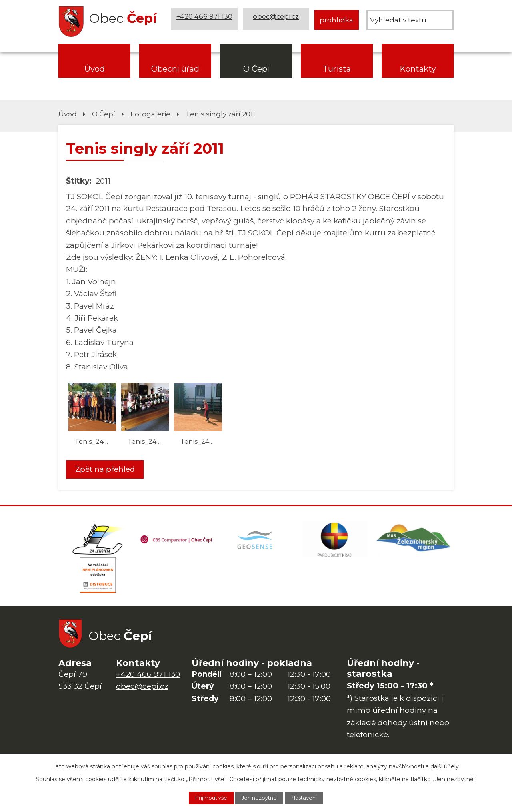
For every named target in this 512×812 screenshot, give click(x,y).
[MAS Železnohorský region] (414, 542)
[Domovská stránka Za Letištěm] (98, 542)
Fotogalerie (150, 114)
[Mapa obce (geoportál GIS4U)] (256, 542)
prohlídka (336, 20)
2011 (103, 181)
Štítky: (79, 181)
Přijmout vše (204, 797)
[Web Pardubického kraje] (335, 542)
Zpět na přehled (108, 470)
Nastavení (312, 797)
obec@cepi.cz (277, 20)
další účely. (445, 765)
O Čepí (256, 69)
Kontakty (418, 69)
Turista (337, 69)
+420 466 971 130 (205, 20)
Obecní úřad (175, 69)
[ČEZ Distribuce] (98, 582)
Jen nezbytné (260, 797)
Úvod (95, 69)
